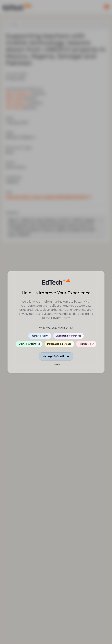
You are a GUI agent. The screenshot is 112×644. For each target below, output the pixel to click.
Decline (56, 364)
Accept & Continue (56, 356)
